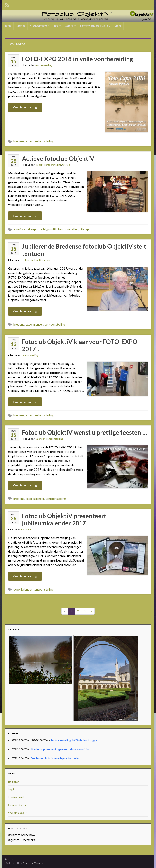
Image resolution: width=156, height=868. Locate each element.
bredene (19, 141)
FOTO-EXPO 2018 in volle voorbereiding (77, 59)
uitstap (84, 229)
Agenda (21, 26)
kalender (39, 499)
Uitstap (66, 165)
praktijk (52, 229)
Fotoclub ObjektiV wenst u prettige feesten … (84, 432)
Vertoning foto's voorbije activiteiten (56, 758)
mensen (38, 325)
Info (57, 26)
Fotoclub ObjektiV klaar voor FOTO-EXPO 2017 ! (80, 345)
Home (8, 26)
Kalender (40, 439)
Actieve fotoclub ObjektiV (58, 158)
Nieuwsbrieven (39, 26)
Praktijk (39, 165)
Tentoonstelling (43, 65)
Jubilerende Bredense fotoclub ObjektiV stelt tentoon (84, 250)
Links (118, 26)
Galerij (70, 26)
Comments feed (18, 805)
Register (13, 782)
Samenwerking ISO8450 (95, 26)
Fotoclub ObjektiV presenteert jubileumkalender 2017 (64, 519)
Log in (12, 789)
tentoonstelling (43, 141)
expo (29, 141)
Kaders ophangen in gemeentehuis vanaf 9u (60, 749)
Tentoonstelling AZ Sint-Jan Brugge (74, 740)
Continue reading (25, 107)
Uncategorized (47, 260)
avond (26, 229)
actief (17, 229)
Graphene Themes (33, 863)
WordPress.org (18, 813)
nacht (42, 229)
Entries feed (16, 797)
